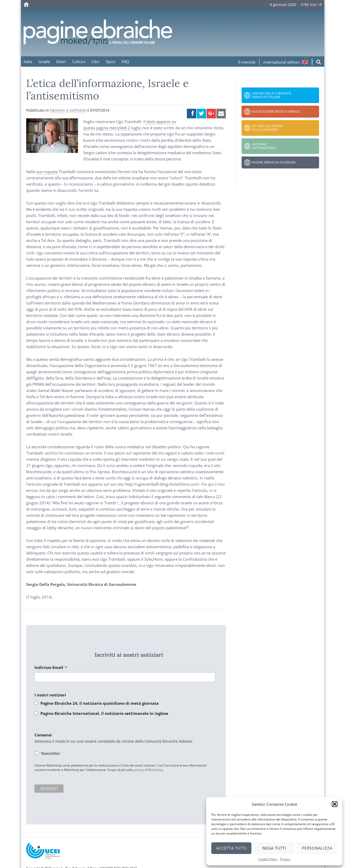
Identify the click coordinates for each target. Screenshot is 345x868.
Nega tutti (274, 848)
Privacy (285, 859)
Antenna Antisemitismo (264, 146)
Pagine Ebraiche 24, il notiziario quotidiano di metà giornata (100, 703)
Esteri (61, 62)
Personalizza (317, 848)
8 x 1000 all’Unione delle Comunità (267, 128)
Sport (111, 62)
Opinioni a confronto (68, 110)
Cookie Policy (268, 859)
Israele (44, 62)
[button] (335, 804)
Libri (96, 62)
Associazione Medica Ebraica (276, 111)
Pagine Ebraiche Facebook (274, 162)
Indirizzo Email (51, 668)
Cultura (79, 62)
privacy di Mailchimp (148, 770)
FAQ (125, 62)
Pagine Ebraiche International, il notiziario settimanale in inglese (104, 713)
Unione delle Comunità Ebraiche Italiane (272, 95)
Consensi (43, 735)
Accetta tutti (231, 848)
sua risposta (47, 172)
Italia (28, 62)
